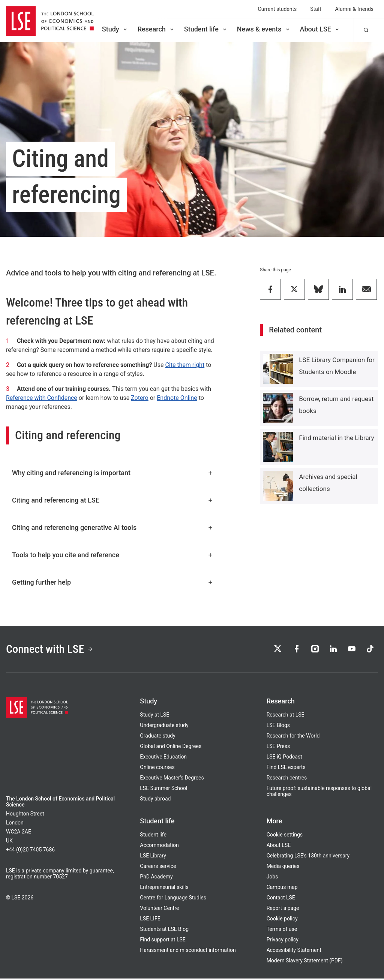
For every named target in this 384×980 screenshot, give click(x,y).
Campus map (282, 889)
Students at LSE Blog (164, 931)
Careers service (158, 868)
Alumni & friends (355, 9)
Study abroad (155, 800)
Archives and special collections (328, 483)
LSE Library (153, 857)
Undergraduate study (164, 727)
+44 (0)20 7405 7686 (30, 851)
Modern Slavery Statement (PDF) (305, 962)
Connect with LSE (52, 649)
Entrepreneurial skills (164, 889)
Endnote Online (177, 398)
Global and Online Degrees (171, 748)
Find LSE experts (286, 769)
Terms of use (282, 931)
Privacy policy (283, 941)
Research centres (287, 779)
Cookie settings (285, 836)
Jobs (272, 878)
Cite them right (185, 365)
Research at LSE (286, 716)
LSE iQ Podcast (284, 758)
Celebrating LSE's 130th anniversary (308, 857)
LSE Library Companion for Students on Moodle (337, 366)
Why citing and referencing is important (113, 473)
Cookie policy (282, 920)
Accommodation (159, 847)
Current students (277, 9)
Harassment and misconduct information (188, 952)
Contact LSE (281, 899)
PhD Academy (156, 878)
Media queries (283, 868)
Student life (206, 29)
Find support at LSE (163, 941)
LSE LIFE (150, 920)
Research (156, 29)
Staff (316, 9)
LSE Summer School (163, 790)
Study (115, 29)
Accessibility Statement (294, 952)
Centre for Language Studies (173, 899)
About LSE (320, 29)
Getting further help (113, 582)
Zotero (140, 398)
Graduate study (157, 737)
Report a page (283, 910)
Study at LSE (154, 716)
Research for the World (293, 737)
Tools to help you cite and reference (113, 555)
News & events (264, 29)
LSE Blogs (278, 727)
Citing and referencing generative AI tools (113, 527)
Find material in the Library (336, 438)
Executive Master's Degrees (172, 779)
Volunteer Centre (159, 910)
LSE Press (278, 748)
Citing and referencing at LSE (113, 500)
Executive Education (163, 758)
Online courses (157, 769)
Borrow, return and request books (336, 405)
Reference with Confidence (42, 398)
